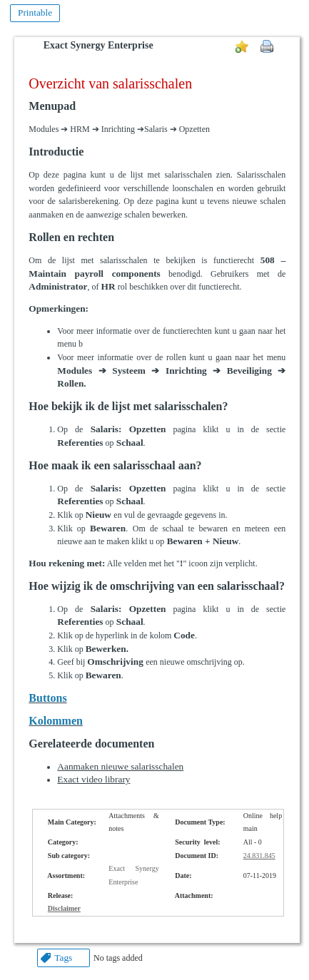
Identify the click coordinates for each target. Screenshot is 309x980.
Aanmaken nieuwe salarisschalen (120, 766)
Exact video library (93, 779)
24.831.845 (259, 856)
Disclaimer (64, 908)
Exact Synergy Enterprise (98, 45)
